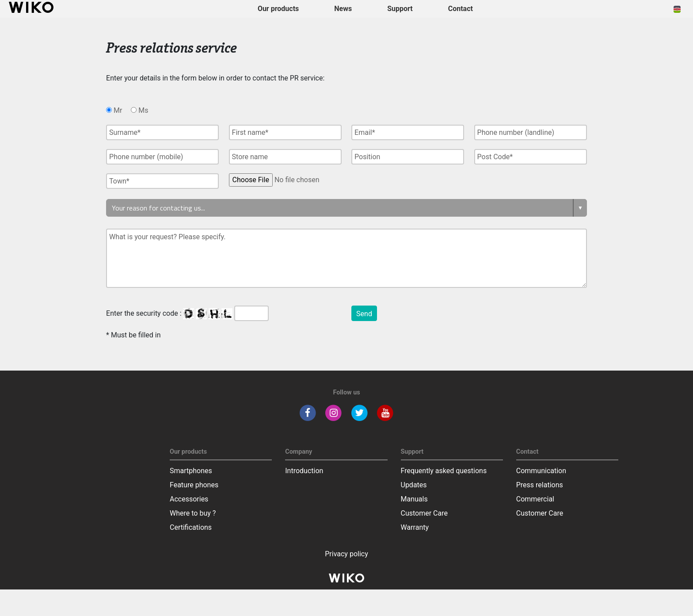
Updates (414, 485)
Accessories (189, 499)
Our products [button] (278, 9)
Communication (541, 471)
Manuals (414, 499)
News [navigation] (343, 9)
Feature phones (194, 485)
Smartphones (191, 471)
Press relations (540, 485)
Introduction (304, 471)
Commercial (535, 499)
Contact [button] (461, 9)
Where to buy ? (193, 513)
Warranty (415, 527)
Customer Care (424, 513)
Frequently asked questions (444, 471)
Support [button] (400, 9)
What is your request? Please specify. (346, 258)
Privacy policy (346, 554)
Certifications (191, 527)
